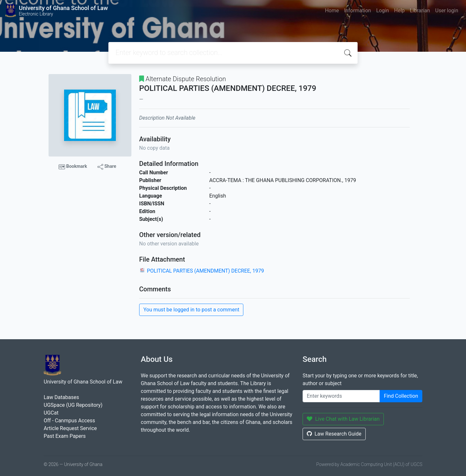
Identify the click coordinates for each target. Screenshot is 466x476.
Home (332, 11)
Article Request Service (70, 428)
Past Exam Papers (65, 436)
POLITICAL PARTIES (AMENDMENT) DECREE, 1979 (205, 271)
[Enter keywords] (341, 396)
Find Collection (401, 396)
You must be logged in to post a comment (191, 310)
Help (399, 11)
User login (447, 11)
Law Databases (61, 397)
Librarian (420, 11)
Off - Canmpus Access (69, 421)
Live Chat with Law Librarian (343, 419)
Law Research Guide (334, 434)
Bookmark (73, 167)
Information (357, 11)
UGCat (51, 413)
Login (382, 11)
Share (107, 167)
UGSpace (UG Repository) (73, 405)
